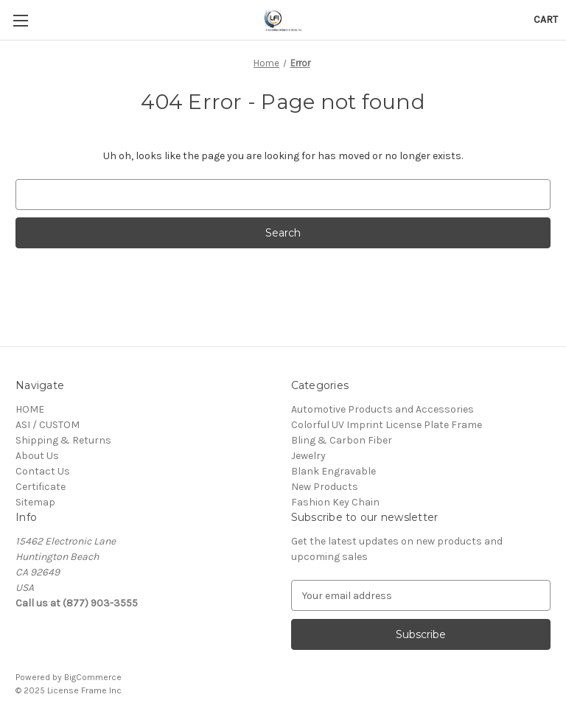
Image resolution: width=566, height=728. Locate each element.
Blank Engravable (333, 471)
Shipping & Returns (63, 440)
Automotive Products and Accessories (382, 409)
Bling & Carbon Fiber (342, 440)
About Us (37, 456)
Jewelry (308, 456)
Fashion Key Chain (335, 502)
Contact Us (43, 471)
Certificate (41, 487)
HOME (30, 409)
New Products (325, 487)
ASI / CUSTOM (48, 425)
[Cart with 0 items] (546, 20)
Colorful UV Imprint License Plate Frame (387, 425)
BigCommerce (93, 677)
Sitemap (35, 502)
